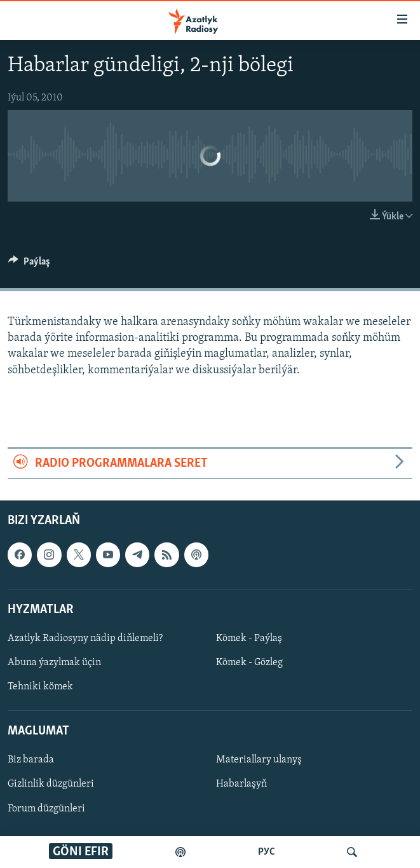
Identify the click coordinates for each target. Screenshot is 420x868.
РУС (267, 852)
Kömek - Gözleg (249, 663)
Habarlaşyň (241, 785)
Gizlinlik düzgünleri (51, 785)
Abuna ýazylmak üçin (54, 663)
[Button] (29, 265)
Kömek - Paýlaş (249, 638)
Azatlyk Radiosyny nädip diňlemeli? (85, 638)
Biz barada (31, 761)
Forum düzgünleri (46, 809)
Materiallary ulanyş (259, 761)
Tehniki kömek (40, 687)
